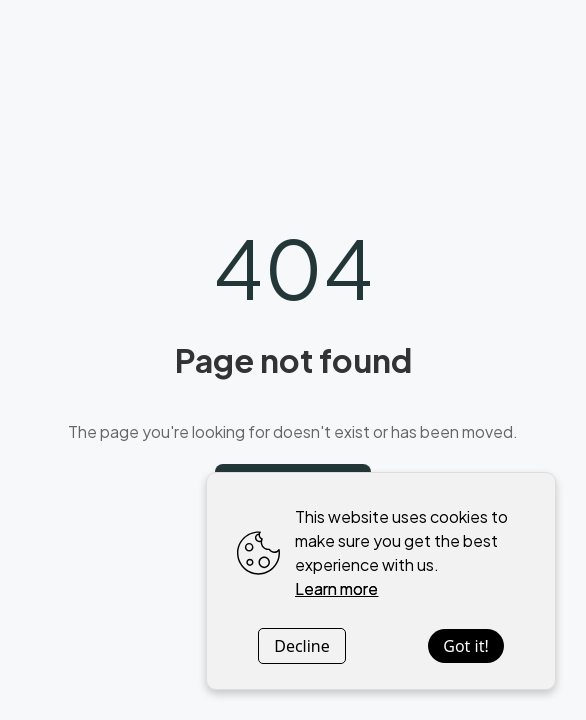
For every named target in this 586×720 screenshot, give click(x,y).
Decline (302, 646)
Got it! (465, 646)
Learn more (336, 588)
